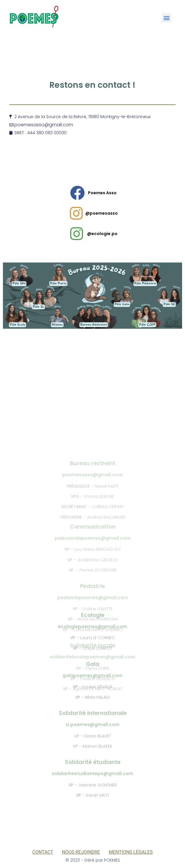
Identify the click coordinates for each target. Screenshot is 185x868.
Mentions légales (131, 852)
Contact (43, 852)
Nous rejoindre (81, 852)
